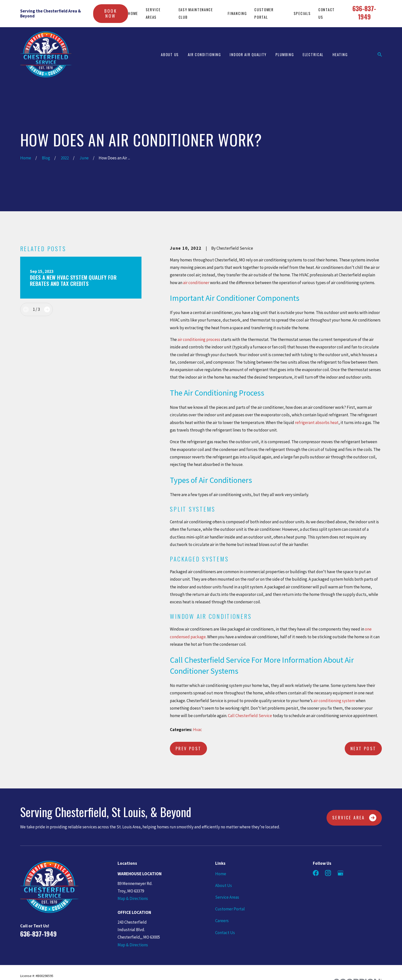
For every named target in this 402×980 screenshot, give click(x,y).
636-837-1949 (364, 12)
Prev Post (189, 748)
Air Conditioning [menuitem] (204, 54)
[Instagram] (328, 873)
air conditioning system (334, 701)
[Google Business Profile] (340, 873)
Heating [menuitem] (340, 54)
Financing (237, 13)
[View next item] (47, 309)
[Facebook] (316, 873)
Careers (222, 921)
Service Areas (227, 897)
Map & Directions (133, 898)
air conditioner (196, 283)
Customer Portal (230, 909)
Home (133, 13)
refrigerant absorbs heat (316, 423)
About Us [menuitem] (170, 54)
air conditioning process (199, 339)
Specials (302, 13)
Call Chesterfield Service (250, 716)
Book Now (111, 13)
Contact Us (225, 933)
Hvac (198, 730)
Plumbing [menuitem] (285, 54)
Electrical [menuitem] (313, 54)
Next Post (363, 748)
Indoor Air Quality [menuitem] (248, 54)
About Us (224, 885)
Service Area (354, 818)
